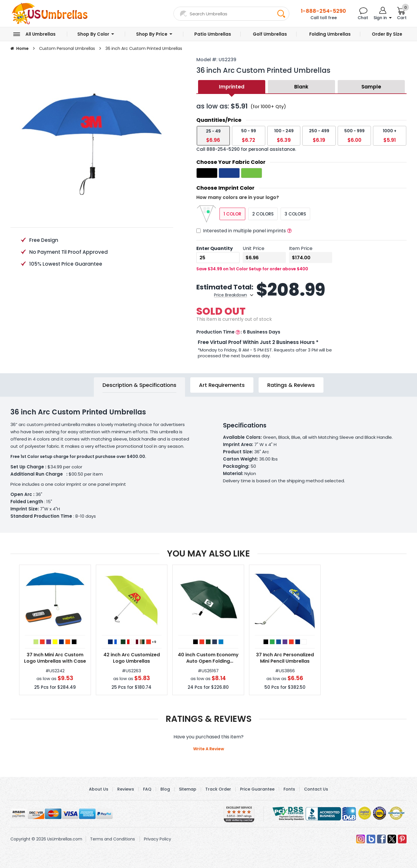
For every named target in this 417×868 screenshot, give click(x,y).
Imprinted (232, 87)
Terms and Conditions (113, 839)
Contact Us (316, 789)
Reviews (126, 789)
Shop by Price (152, 34)
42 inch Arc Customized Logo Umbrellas (132, 658)
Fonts (289, 789)
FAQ (147, 789)
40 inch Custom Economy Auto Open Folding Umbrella (208, 658)
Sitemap (188, 789)
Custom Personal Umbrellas (67, 48)
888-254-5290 (223, 149)
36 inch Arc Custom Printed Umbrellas (144, 48)
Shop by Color (93, 34)
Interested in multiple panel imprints (244, 231)
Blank (301, 87)
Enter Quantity (215, 248)
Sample (371, 87)
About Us (99, 789)
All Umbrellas (41, 34)
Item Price (301, 248)
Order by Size (387, 34)
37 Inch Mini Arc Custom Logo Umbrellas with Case (55, 658)
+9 (154, 642)
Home (22, 48)
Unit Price (254, 248)
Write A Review (209, 749)
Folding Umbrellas (330, 34)
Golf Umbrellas (270, 34)
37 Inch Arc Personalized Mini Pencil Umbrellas (285, 658)
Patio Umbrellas (213, 34)
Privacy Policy (158, 839)
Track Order (218, 789)
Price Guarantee (257, 789)
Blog (165, 789)
